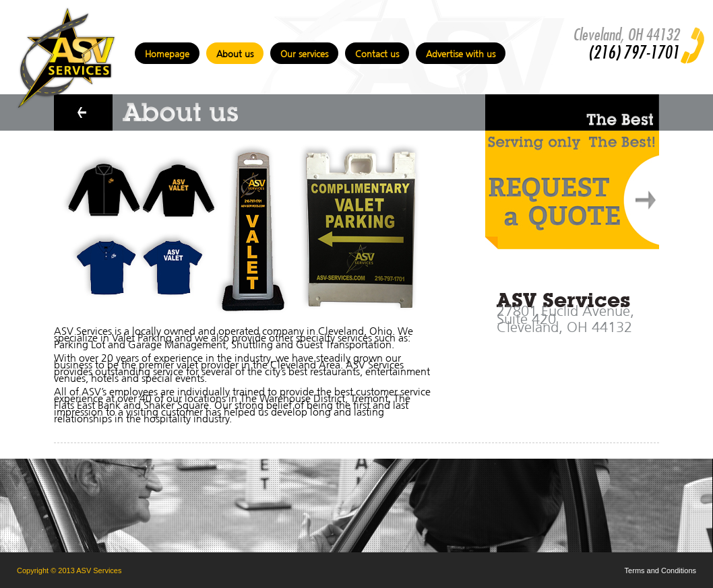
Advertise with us (461, 53)
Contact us (377, 53)
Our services (304, 53)
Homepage (167, 53)
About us (235, 53)
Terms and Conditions (660, 570)
